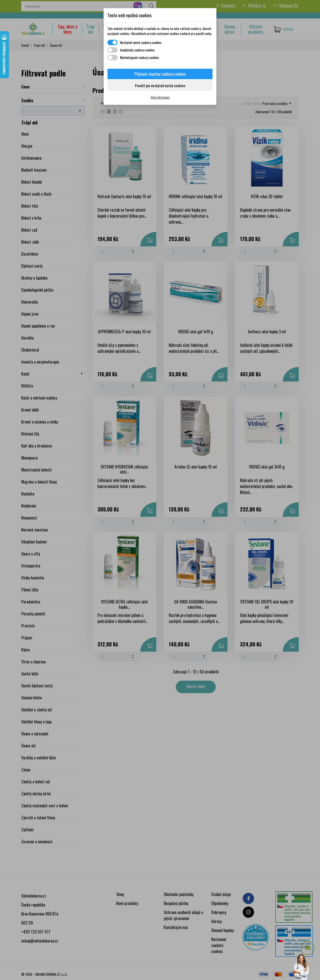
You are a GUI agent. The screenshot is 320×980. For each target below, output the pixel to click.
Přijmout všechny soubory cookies (160, 74)
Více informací (160, 97)
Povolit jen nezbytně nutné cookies (160, 85)
